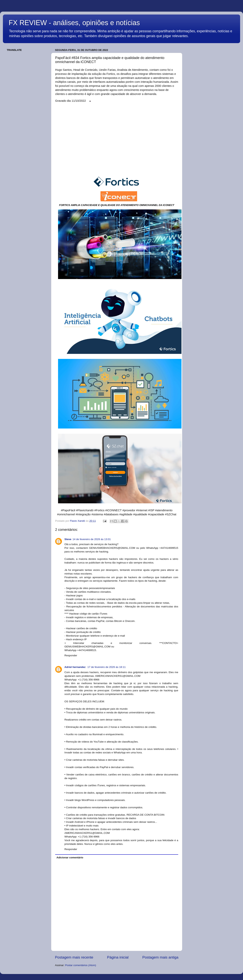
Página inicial (118, 957)
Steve (68, 539)
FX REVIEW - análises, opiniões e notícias (74, 23)
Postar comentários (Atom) (81, 965)
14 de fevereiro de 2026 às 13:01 (92, 539)
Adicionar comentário (70, 857)
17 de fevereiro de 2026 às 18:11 (106, 667)
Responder (71, 655)
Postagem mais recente (74, 957)
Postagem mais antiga (160, 957)
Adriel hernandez (75, 667)
